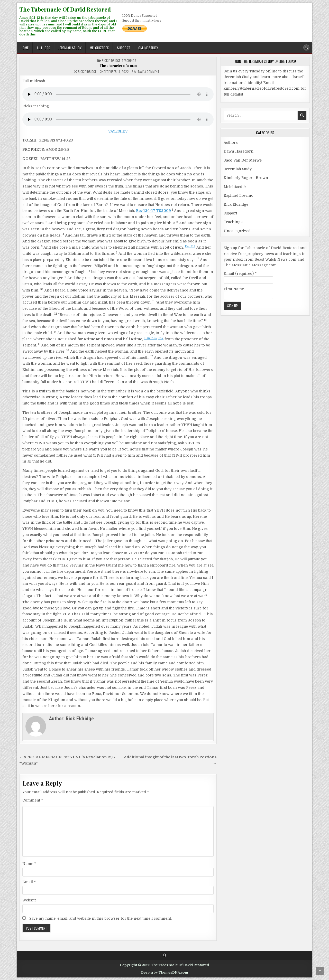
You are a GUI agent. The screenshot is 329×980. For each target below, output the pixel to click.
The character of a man (118, 66)
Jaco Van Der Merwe (243, 160)
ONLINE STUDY (148, 48)
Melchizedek (99, 48)
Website (29, 900)
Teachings (129, 60)
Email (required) (240, 274)
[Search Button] (306, 48)
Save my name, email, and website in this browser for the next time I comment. (100, 918)
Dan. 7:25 (150, 338)
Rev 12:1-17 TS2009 (153, 211)
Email (29, 882)
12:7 (161, 338)
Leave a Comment (148, 72)
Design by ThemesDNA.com (164, 972)
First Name (234, 289)
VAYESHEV (118, 131)
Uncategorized (237, 231)
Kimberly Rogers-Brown (246, 178)
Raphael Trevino (239, 195)
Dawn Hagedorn (239, 151)
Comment (33, 800)
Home (25, 48)
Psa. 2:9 (190, 247)
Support (124, 48)
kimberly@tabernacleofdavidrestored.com (262, 88)
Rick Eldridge (111, 60)
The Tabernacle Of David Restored (65, 9)
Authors (43, 48)
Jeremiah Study (70, 48)
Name (29, 864)
